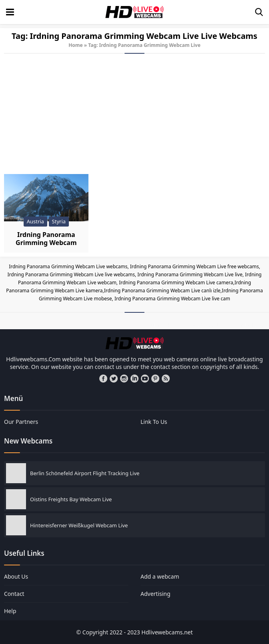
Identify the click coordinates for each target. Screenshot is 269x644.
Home (76, 45)
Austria (35, 221)
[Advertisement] (134, 114)
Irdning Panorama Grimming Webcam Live (46, 243)
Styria (59, 221)
